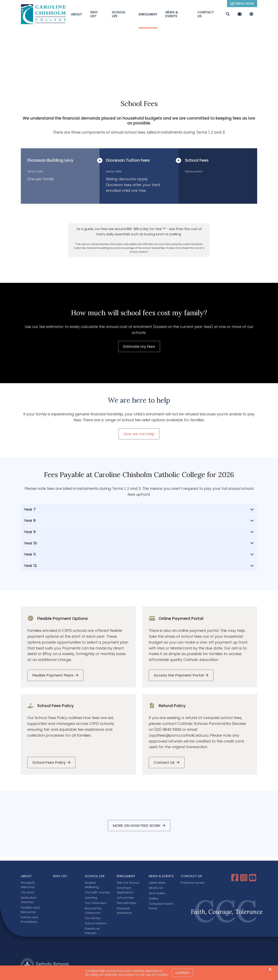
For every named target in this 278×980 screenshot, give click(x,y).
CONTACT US (206, 14)
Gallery (154, 899)
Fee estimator (127, 904)
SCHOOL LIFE (119, 14)
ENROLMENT (148, 14)
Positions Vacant (193, 883)
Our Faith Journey (97, 893)
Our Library (93, 918)
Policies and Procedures (29, 920)
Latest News (157, 883)
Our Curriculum (96, 904)
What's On (156, 888)
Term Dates (157, 894)
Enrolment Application (125, 891)
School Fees (125, 898)
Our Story (28, 893)
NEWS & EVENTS (172, 14)
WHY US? (94, 14)
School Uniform (96, 924)
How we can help (139, 434)
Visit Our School (128, 883)
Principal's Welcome (28, 885)
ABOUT (77, 14)
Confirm (182, 973)
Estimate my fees (139, 347)
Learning (91, 898)
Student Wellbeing (92, 885)
